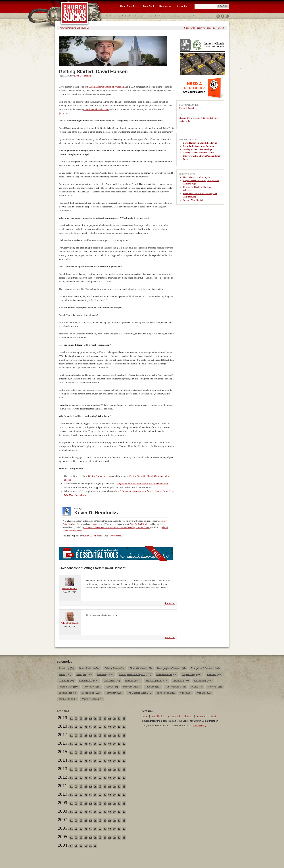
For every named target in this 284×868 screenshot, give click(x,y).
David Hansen (193, 118)
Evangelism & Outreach (202, 668)
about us (188, 716)
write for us (116, 536)
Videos (183, 693)
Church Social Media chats (96, 109)
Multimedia (131, 681)
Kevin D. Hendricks (83, 76)
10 (114, 718)
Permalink (170, 603)
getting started (207, 118)
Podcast (109, 687)
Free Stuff (148, 6)
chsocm (183, 118)
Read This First (129, 6)
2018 (62, 726)
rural (216, 118)
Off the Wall (179, 681)
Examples (81, 674)
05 (90, 718)
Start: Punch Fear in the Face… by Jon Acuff (204, 28)
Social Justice (65, 693)
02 (76, 718)
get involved (174, 716)
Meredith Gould (70, 588)
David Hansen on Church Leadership (200, 143)
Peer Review (200, 681)
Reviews (212, 687)
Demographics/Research (169, 668)
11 (119, 718)
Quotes (195, 687)
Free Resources (164, 674)
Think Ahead (163, 693)
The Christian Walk (137, 693)
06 (95, 718)
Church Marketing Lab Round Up (75, 28)
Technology (111, 693)
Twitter (218, 16)
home (145, 716)
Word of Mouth (66, 699)
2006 (62, 828)
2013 (62, 769)
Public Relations (173, 687)
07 (100, 718)
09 (109, 718)
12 (124, 718)
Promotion (151, 687)
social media (185, 121)
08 (105, 718)
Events (62, 674)
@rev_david (64, 113)
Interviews (193, 108)
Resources (165, 6)
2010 (62, 794)
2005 (62, 837)
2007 (62, 820)
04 (86, 718)
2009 (62, 803)
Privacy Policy (199, 726)
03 (81, 718)
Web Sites (202, 693)
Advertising (64, 668)
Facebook (223, 16)
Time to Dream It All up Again (196, 177)
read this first (158, 716)
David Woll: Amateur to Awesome (199, 146)
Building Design (112, 668)
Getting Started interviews (100, 476)
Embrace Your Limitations (194, 200)
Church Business (138, 668)
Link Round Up (86, 681)
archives (201, 716)
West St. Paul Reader (139, 524)
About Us (182, 6)
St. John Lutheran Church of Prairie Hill (106, 87)
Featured (183, 108)
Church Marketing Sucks (75, 13)
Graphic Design (189, 674)
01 (71, 718)
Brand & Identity (87, 668)
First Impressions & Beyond (132, 674)
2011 (62, 786)
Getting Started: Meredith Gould (198, 153)
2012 (62, 777)
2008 (62, 811)
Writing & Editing (89, 699)
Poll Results (129, 687)
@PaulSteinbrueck (70, 623)
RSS (227, 16)
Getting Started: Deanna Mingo (198, 149)
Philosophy (89, 687)
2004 (62, 845)
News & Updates (154, 681)
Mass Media (109, 681)
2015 (62, 752)
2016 (62, 743)
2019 (62, 718)
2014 (62, 760)
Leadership (64, 681)
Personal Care (66, 687)
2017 (62, 735)
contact (212, 716)
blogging (95, 524)
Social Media (88, 693)
